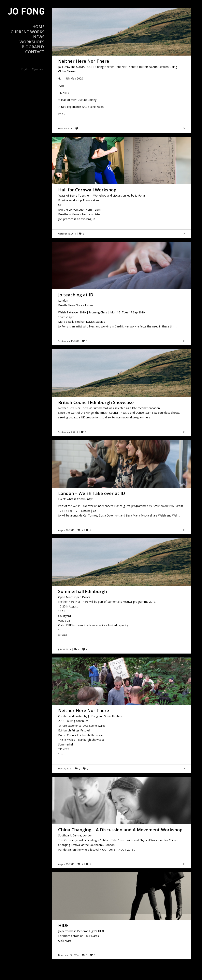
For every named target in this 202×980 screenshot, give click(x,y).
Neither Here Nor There (84, 61)
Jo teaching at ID (76, 295)
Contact (35, 52)
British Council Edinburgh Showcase (96, 402)
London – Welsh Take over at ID (92, 493)
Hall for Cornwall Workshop (87, 190)
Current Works (28, 32)
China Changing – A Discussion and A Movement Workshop (120, 830)
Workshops (32, 42)
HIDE (63, 925)
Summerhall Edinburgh (83, 591)
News (39, 37)
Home (38, 27)
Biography (33, 47)
